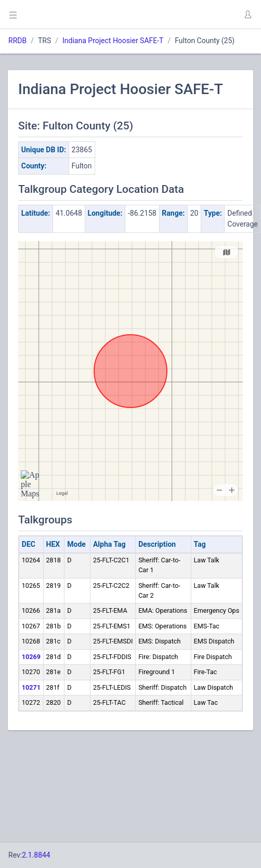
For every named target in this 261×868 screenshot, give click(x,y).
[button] (247, 15)
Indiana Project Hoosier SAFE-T (113, 41)
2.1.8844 (36, 855)
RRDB (17, 41)
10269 (31, 657)
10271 (31, 687)
